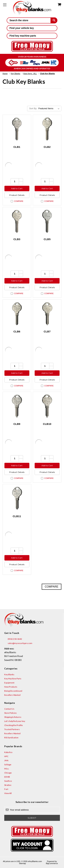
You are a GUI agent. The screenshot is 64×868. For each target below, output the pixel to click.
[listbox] (50, 109)
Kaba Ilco (8, 752)
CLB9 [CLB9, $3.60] (17, 424)
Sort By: (33, 108)
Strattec (8, 785)
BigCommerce (52, 863)
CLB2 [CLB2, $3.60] (47, 147)
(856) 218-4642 (13, 639)
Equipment (9, 683)
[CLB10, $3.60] (47, 406)
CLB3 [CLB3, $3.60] (17, 239)
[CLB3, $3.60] (17, 221)
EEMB (7, 777)
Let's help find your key (15, 721)
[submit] (54, 20)
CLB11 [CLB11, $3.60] (17, 516)
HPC (6, 756)
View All (8, 793)
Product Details (17, 195)
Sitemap (22, 863)
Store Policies (10, 713)
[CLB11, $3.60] (17, 498)
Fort (6, 789)
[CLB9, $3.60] (17, 406)
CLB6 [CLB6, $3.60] (17, 331)
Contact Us (9, 709)
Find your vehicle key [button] (32, 28)
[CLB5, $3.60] (47, 221)
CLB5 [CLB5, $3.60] (47, 239)
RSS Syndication (11, 738)
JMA (6, 760)
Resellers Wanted (12, 695)
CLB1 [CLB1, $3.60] (17, 147)
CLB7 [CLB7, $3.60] (47, 331)
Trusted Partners (12, 729)
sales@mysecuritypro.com (18, 643)
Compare (17, 201)
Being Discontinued (13, 691)
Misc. (7, 769)
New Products (11, 687)
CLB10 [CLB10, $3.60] (47, 424)
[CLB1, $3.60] (17, 129)
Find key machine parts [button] (32, 36)
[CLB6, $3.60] (17, 314)
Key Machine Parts (13, 679)
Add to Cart (17, 188)
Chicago (8, 773)
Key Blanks (9, 674)
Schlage (8, 765)
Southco (8, 781)
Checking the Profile (13, 725)
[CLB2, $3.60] (47, 129)
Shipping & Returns (13, 717)
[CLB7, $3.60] (47, 314)
